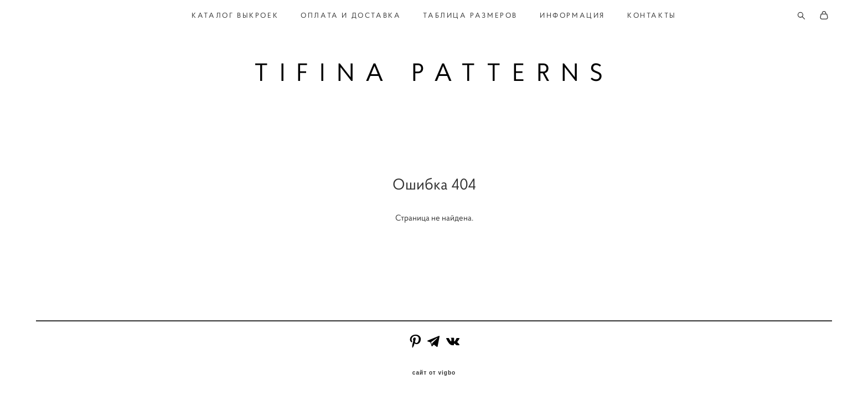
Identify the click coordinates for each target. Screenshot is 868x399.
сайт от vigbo (434, 373)
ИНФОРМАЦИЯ (572, 16)
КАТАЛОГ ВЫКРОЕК (235, 16)
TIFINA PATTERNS (434, 72)
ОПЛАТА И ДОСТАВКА (351, 16)
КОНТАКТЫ (652, 16)
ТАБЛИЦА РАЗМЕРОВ (470, 16)
